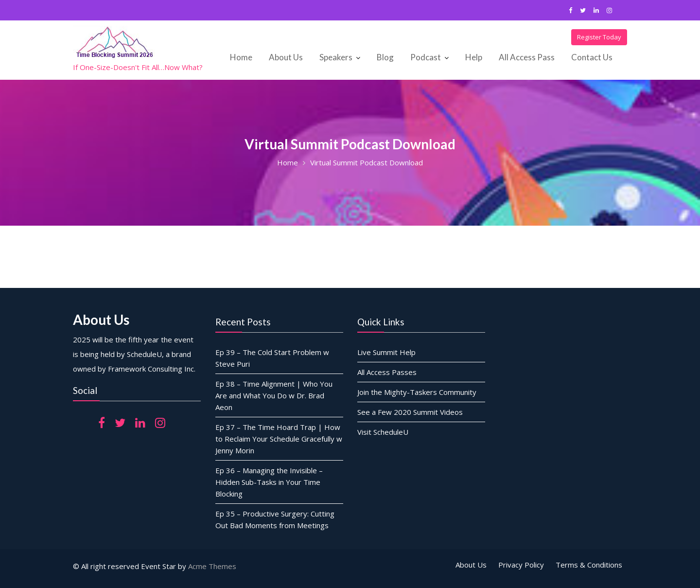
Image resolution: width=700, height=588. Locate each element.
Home (241, 57)
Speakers (336, 57)
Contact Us (592, 57)
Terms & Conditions (589, 565)
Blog (385, 57)
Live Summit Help (386, 352)
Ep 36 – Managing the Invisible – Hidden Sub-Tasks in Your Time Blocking (269, 481)
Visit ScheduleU (383, 431)
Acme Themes (212, 566)
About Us (286, 57)
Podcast (426, 57)
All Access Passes (387, 372)
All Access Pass (527, 57)
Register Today (599, 37)
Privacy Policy (521, 565)
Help (474, 57)
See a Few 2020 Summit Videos (410, 411)
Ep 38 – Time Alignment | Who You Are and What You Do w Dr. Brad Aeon (274, 395)
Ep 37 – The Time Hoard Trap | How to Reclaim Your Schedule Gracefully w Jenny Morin (279, 438)
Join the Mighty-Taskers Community (417, 392)
